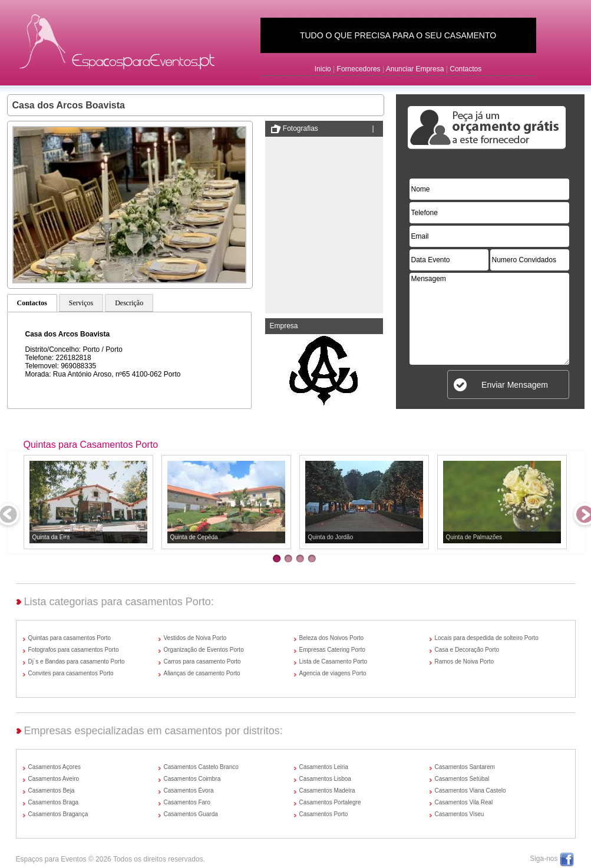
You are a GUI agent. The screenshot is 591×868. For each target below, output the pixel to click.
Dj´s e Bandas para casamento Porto (77, 661)
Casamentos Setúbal (462, 779)
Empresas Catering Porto (332, 650)
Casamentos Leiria (324, 767)
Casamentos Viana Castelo (471, 791)
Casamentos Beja (52, 791)
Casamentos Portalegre (330, 802)
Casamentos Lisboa (325, 779)
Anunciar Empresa (415, 69)
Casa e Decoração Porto (467, 650)
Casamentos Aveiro (54, 779)
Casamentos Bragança (58, 814)
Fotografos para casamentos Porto (74, 650)
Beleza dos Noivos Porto (332, 638)
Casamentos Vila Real (464, 802)
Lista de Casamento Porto (334, 661)
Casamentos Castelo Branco (201, 767)
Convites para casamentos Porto (71, 673)
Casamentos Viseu (460, 814)
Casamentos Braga (54, 802)
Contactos (465, 69)
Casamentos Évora (189, 791)
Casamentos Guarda (191, 814)
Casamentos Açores (55, 767)
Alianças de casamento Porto (202, 673)
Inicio (323, 69)
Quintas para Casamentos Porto (91, 445)
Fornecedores (359, 69)
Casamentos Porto (324, 814)
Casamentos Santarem (465, 767)
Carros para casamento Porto (202, 661)
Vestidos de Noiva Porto (195, 638)
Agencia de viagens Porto (333, 673)
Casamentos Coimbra (192, 779)
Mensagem (489, 319)
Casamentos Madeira (327, 791)
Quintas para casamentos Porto (70, 638)
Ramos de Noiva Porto (465, 661)
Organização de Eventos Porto (204, 650)
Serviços (81, 303)
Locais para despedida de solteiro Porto (487, 638)
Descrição (129, 303)
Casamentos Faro (187, 802)
